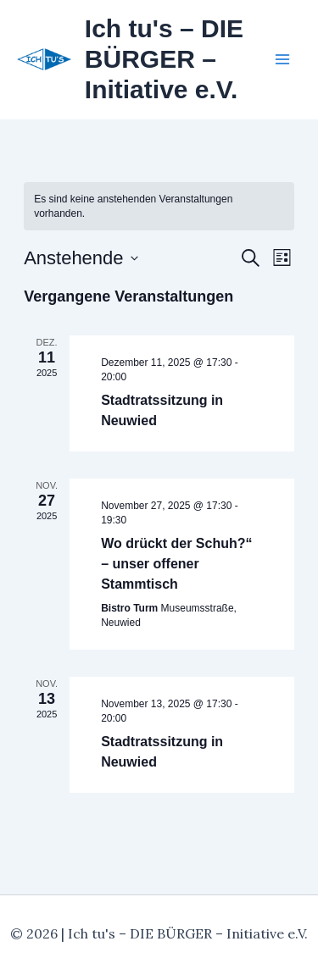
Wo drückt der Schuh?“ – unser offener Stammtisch (176, 564)
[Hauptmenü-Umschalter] (282, 59)
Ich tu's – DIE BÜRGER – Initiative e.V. (164, 59)
